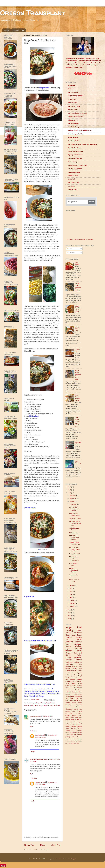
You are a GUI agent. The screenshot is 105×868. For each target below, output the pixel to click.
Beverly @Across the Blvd (38, 759)
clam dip (73, 735)
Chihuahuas (69, 664)
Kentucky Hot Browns (74, 576)
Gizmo (68, 655)
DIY (73, 732)
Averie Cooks (72, 99)
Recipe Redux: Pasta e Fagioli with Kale (75, 549)
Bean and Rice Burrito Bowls (75, 514)
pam (31, 716)
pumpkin (74, 690)
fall (41, 703)
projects (68, 720)
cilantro (77, 720)
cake (80, 666)
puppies (79, 673)
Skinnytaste (72, 85)
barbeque (75, 692)
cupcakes (68, 681)
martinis (73, 743)
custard (68, 715)
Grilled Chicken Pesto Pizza (74, 529)
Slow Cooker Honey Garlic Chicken (74, 509)
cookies (79, 639)
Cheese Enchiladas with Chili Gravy (78, 309)
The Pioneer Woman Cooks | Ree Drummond (83, 144)
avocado (79, 677)
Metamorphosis (74, 533)
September (73, 504)
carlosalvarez (59, 859)
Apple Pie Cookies (75, 518)
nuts (80, 718)
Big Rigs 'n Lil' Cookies (76, 155)
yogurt (73, 739)
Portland (68, 730)
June (71, 591)
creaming (79, 713)
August (72, 585)
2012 (70, 616)
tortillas (79, 698)
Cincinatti (68, 686)
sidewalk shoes (73, 189)
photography (69, 709)
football (48, 703)
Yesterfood (71, 179)
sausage (68, 711)
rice (74, 673)
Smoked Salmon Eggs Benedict (75, 543)
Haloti (79, 655)
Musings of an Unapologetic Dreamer (80, 130)
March (72, 600)
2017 (70, 487)
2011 (70, 619)
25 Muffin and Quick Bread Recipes (74, 538)
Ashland (68, 692)
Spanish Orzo (77, 350)
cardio (67, 688)
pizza (80, 683)
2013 (70, 613)
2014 (70, 610)
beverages (69, 705)
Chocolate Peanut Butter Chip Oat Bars (75, 523)
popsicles (73, 698)
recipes (41, 705)
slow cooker (69, 700)
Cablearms (71, 186)
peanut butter (77, 715)
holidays (79, 642)
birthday (69, 660)
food (44, 703)
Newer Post (29, 845)
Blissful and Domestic (75, 158)
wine (80, 700)
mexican (69, 651)
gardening (69, 642)
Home (7, 30)
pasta (36, 705)
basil (67, 662)
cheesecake (69, 713)
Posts (69, 249)
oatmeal (74, 726)
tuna (80, 732)
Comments (71, 253)
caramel (68, 707)
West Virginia (77, 711)
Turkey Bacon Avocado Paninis (77, 398)
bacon (74, 683)
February (73, 603)
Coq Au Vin (74, 741)
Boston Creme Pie (71, 728)
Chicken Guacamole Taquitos (74, 570)
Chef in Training (73, 127)
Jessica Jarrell (40, 735)
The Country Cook (74, 106)
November (73, 498)
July (71, 588)
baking (68, 633)
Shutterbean (72, 89)
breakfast (68, 666)
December (73, 496)
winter (75, 668)
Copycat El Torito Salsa (77, 329)
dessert (68, 668)
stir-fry (79, 690)
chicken (79, 637)
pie (78, 732)
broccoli (79, 705)
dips (73, 730)
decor (80, 703)
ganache (79, 735)
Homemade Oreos (78, 443)
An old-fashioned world (76, 151)
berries (80, 679)
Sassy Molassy (72, 162)
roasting (79, 726)
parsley (32, 705)
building (75, 666)
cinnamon (79, 707)
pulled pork (78, 709)
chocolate (78, 649)
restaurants (78, 696)
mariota (27, 705)
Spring (79, 675)
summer (79, 660)
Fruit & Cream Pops (74, 564)
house (79, 635)
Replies (34, 731)
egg (73, 671)
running (68, 657)
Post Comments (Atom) (40, 850)
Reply (32, 726)
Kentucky (78, 644)
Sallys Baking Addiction (76, 96)
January (72, 606)
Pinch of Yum (72, 103)
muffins (68, 694)
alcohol (76, 700)
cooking (37, 703)
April (71, 597)
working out (78, 662)
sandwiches (78, 694)
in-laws (74, 681)
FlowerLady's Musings (75, 117)
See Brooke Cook (73, 182)
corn (76, 732)
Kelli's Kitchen (73, 110)
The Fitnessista (73, 92)
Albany (68, 735)
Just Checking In (78, 463)
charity (72, 720)
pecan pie (72, 722)
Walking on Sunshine (75, 169)
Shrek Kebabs (77, 263)
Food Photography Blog (76, 134)
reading (79, 686)
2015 (70, 493)
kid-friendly (78, 688)
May (71, 594)
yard (80, 653)
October (72, 501)
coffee (74, 703)
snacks (74, 675)
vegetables (78, 657)
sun (81, 668)
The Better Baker (73, 123)
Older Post (56, 845)
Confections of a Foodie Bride (78, 165)
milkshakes (79, 737)
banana (68, 703)
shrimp (68, 675)
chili (77, 718)
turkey (72, 718)
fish (80, 692)
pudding (68, 737)
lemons (74, 686)
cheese (31, 703)
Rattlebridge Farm (74, 172)
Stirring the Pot (73, 120)
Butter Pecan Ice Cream (74, 581)
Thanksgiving (70, 696)
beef (67, 679)
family (79, 630)
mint (67, 698)
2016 (70, 490)
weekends (57, 705)
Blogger (73, 859)
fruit (67, 639)
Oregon (68, 653)
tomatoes (50, 705)
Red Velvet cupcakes (71, 724)
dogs (74, 635)
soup (45, 705)
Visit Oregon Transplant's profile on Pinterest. (79, 240)
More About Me (19, 30)
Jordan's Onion (73, 176)
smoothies (68, 732)
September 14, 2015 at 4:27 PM (43, 716)
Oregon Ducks (70, 677)
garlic (53, 703)
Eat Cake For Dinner (75, 148)
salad (75, 653)
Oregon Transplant (32, 13)
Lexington (79, 722)
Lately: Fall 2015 (75, 554)
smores (67, 739)
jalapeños (79, 730)
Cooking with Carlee (75, 141)
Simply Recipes (73, 137)
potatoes (73, 679)
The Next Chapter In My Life (77, 113)
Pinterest (79, 728)
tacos (67, 717)
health (79, 651)
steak (73, 737)
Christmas (69, 671)
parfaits (77, 743)
